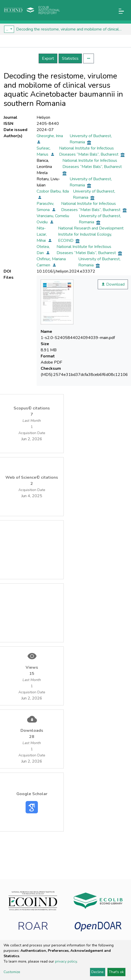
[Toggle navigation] (121, 11)
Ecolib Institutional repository (49, 10)
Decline (97, 972)
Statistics (70, 58)
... (8, 29)
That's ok (116, 972)
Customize (12, 972)
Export (48, 58)
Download (113, 284)
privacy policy (66, 961)
